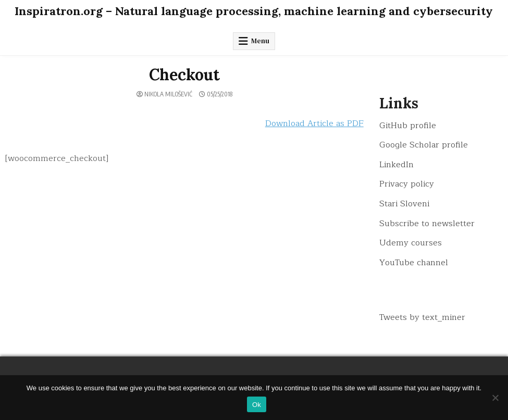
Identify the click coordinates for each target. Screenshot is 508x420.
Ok (257, 405)
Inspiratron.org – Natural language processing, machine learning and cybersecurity (254, 11)
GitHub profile (408, 126)
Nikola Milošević (168, 94)
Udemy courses (411, 243)
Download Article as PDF (314, 123)
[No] (495, 398)
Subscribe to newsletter (427, 224)
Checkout (184, 75)
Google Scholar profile (424, 145)
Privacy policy (407, 184)
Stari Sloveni (404, 204)
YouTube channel (414, 263)
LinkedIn (397, 165)
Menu (260, 41)
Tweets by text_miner (422, 317)
